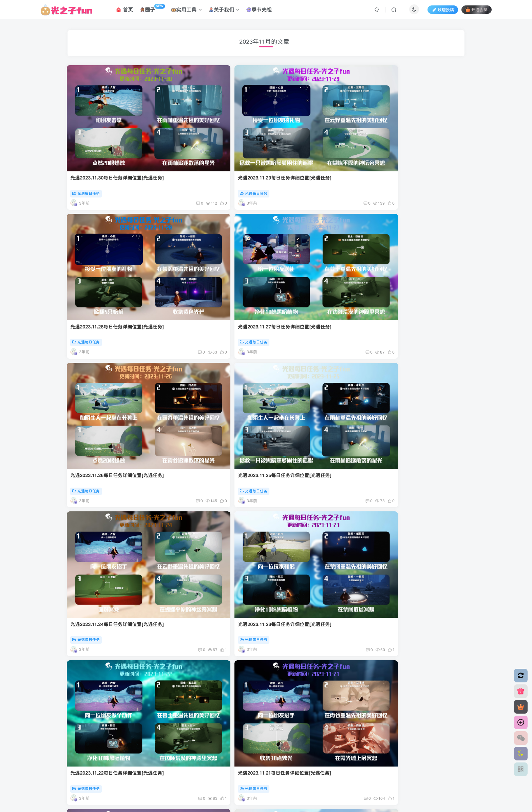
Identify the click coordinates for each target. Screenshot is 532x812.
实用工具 (186, 11)
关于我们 (224, 11)
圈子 (152, 10)
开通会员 (477, 11)
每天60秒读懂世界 (292, 678)
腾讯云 (236, 753)
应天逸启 (211, 753)
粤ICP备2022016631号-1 (287, 753)
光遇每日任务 (87, 150)
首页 (125, 11)
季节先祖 (259, 11)
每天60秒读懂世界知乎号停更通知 (308, 663)
